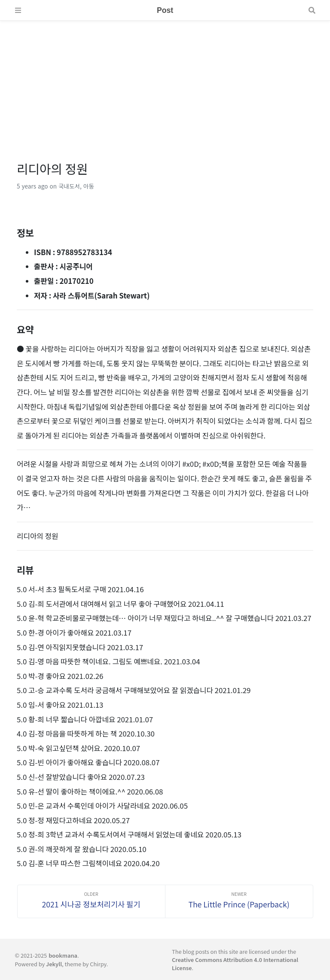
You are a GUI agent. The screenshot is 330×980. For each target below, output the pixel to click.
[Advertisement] (165, 81)
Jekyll (54, 964)
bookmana (63, 955)
